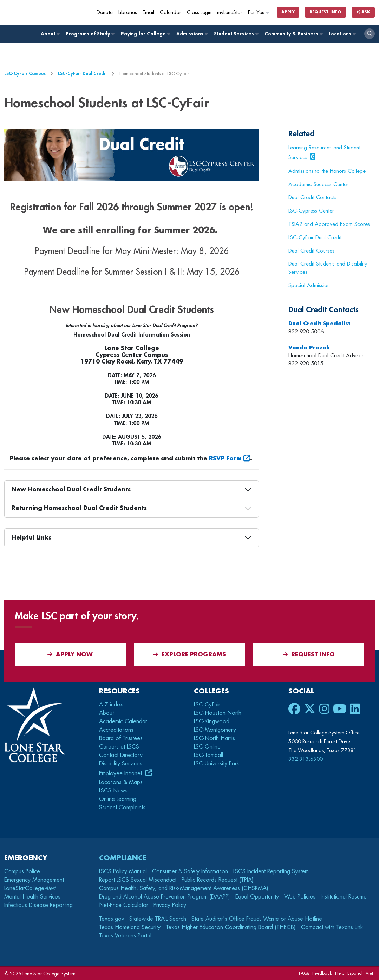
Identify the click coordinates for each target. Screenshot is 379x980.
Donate (105, 12)
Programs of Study (90, 34)
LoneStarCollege (30, 888)
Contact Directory (121, 755)
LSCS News (113, 791)
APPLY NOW (70, 655)
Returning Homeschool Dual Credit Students (79, 508)
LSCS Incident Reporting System (271, 871)
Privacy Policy (170, 905)
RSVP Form (225, 459)
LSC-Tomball (208, 755)
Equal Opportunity (257, 897)
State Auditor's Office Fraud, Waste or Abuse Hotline (257, 919)
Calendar (171, 12)
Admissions (192, 34)
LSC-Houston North (218, 713)
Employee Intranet (121, 773)
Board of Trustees (121, 738)
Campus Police (22, 871)
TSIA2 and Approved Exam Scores (329, 224)
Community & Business (293, 34)
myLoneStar (230, 12)
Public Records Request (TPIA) (218, 880)
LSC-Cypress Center (311, 211)
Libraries (128, 12)
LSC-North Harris (214, 738)
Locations (342, 34)
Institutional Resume (344, 897)
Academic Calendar (123, 721)
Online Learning (118, 799)
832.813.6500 (306, 759)
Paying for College (145, 34)
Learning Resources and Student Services (324, 152)
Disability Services (121, 764)
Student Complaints (122, 808)
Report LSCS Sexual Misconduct (138, 880)
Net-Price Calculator (124, 905)
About (50, 34)
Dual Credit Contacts (312, 197)
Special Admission (309, 285)
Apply (288, 12)
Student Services (236, 34)
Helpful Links (31, 538)
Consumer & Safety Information (190, 871)
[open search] (370, 34)
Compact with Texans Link (332, 927)
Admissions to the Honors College (327, 171)
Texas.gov (112, 919)
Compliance (123, 858)
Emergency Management (34, 880)
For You (259, 12)
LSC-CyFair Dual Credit (83, 74)
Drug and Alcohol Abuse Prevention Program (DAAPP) (165, 897)
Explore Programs (189, 655)
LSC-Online (207, 747)
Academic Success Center (318, 184)
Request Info (325, 12)
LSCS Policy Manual (123, 871)
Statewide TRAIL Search (158, 919)
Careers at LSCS (119, 747)
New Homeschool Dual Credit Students (71, 490)
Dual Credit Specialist (319, 324)
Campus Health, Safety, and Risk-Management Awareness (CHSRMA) (184, 888)
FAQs (304, 973)
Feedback (322, 973)
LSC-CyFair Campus (25, 74)
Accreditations (116, 730)
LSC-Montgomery (215, 730)
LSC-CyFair (207, 705)
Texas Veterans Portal (125, 936)
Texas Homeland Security (130, 927)
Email (148, 12)
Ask (363, 12)
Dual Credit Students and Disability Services (328, 268)
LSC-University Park (217, 764)
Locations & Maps (121, 782)
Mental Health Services (32, 897)
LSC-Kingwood (212, 721)
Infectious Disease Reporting (38, 905)
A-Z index (111, 705)
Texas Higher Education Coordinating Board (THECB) (231, 927)
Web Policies (300, 897)
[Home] (53, 12)
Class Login (199, 12)
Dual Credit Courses (311, 251)
